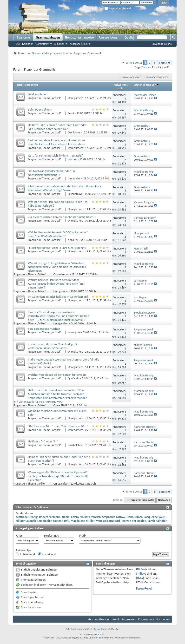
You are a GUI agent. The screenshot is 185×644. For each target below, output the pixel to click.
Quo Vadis (74, 378)
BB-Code (142, 569)
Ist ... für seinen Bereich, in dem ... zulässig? (56, 155)
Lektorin (73, 159)
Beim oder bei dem (40, 109)
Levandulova (75, 194)
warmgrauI (74, 332)
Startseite (23, 38)
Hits (121, 88)
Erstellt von (31, 85)
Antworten (120, 85)
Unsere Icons (108, 38)
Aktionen (59, 44)
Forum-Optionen (130, 77)
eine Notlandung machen (44, 329)
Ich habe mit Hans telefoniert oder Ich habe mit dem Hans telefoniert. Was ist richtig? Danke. (65, 188)
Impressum (129, 619)
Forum (22, 53)
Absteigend (47, 554)
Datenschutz (146, 619)
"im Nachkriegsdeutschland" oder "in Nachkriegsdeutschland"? (51, 173)
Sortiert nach (52, 536)
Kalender (27, 44)
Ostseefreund (61, 274)
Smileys (141, 574)
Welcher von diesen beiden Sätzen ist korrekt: (57, 375)
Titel (19, 85)
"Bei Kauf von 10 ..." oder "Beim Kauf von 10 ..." (58, 426)
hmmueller (74, 178)
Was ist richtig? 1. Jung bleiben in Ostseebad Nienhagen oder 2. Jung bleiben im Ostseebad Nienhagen (57, 267)
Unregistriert (75, 98)
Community (42, 44)
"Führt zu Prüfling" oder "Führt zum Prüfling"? (57, 248)
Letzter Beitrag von (146, 85)
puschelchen (75, 445)
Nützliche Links (79, 44)
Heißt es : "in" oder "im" (43, 441)
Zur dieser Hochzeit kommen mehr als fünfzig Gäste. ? (62, 217)
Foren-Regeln (145, 588)
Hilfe (164, 3)
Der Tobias (74, 132)
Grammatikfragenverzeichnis (50, 53)
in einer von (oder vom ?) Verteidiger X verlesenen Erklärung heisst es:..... (53, 346)
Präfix (83, 536)
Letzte (165, 63)
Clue (56, 405)
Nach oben (164, 500)
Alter (19, 536)
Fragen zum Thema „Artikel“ (45, 98)
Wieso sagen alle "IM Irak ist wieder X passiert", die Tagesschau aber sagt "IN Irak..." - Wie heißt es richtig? (58, 476)
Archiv (116, 619)
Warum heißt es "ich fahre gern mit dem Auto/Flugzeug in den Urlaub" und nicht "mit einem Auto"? (56, 284)
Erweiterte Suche (162, 44)
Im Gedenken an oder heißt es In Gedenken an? (58, 297)
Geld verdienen (38, 94)
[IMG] (140, 578)
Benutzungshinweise (79, 38)
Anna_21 (73, 240)
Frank (71, 113)
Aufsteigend (25, 554)
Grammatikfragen (48, 38)
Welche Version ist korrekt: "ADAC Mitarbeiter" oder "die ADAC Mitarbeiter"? (58, 234)
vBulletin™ (99, 634)
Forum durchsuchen (155, 77)
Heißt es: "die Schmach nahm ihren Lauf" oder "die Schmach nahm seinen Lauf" (57, 127)
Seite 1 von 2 (134, 62)
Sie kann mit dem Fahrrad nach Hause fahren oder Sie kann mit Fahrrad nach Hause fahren (56, 142)
